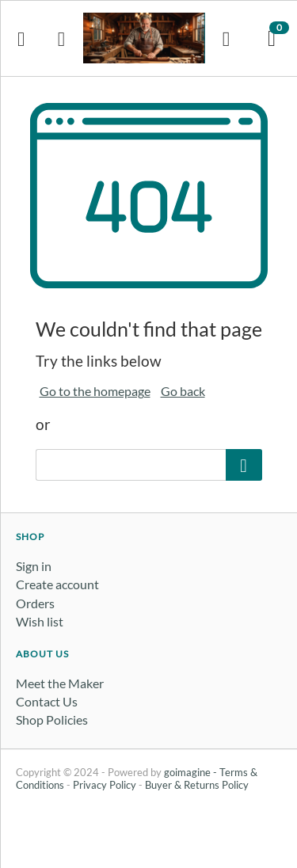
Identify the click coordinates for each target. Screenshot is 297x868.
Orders (35, 603)
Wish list (40, 621)
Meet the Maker (60, 683)
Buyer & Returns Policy (197, 785)
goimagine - (192, 772)
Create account (57, 584)
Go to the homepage (95, 391)
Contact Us (47, 701)
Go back (183, 391)
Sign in (34, 566)
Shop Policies (52, 720)
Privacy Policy (105, 785)
